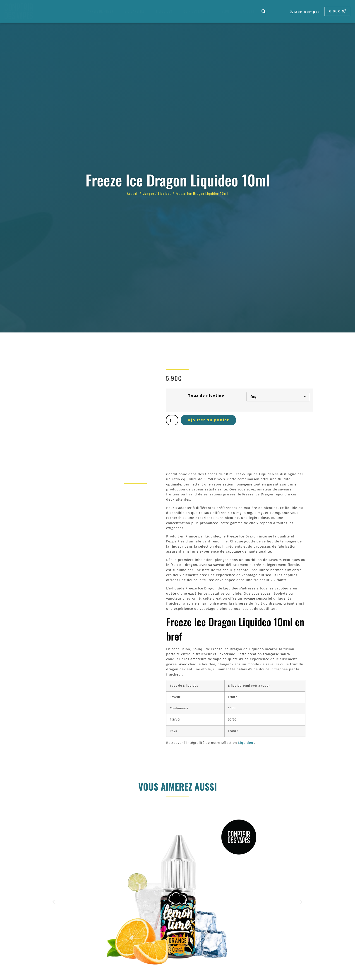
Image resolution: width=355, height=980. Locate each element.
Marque (148, 193)
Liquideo (165, 193)
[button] (264, 11)
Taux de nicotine (206, 396)
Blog (225, 11)
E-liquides (164, 11)
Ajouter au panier (208, 420)
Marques (247, 11)
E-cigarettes (135, 11)
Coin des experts (197, 11)
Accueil (133, 193)
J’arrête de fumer (100, 11)
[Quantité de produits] (172, 420)
